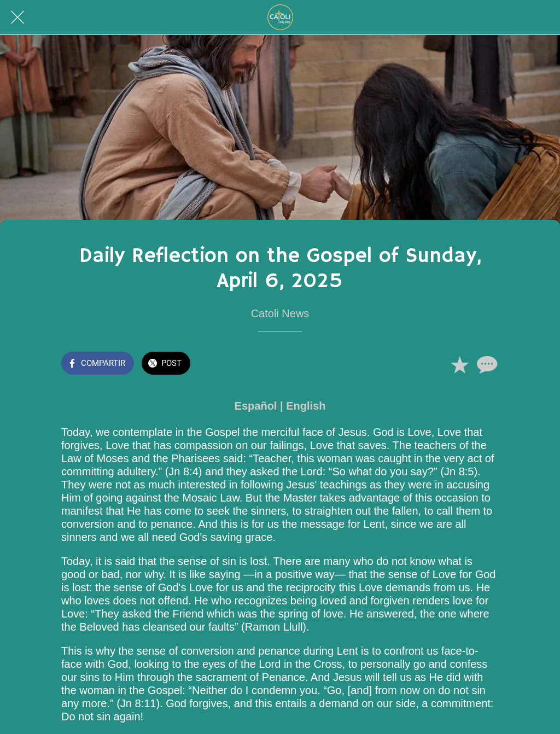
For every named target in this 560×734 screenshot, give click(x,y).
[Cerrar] (17, 18)
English (306, 406)
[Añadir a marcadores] (459, 364)
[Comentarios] (486, 364)
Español (256, 406)
